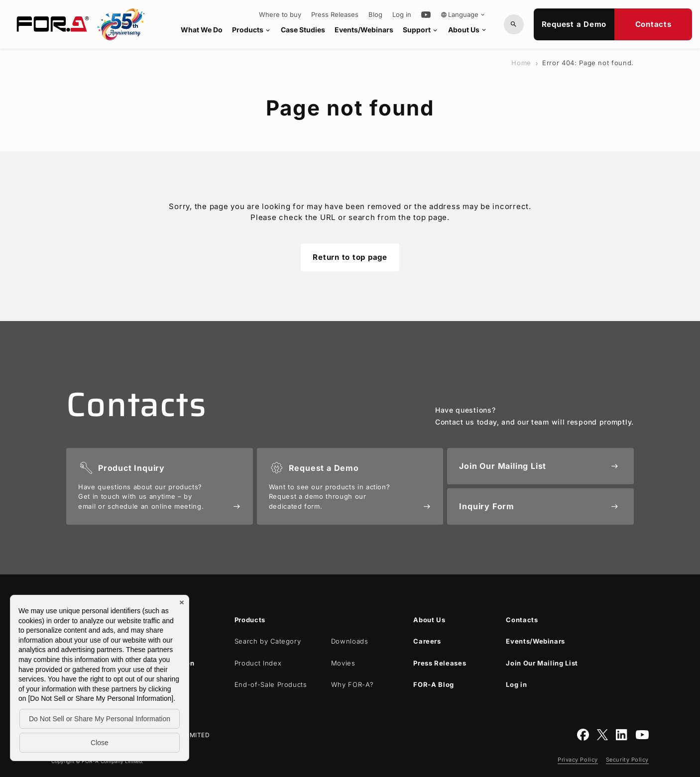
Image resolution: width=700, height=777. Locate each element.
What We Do (202, 30)
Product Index (258, 663)
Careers (427, 641)
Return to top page (350, 257)
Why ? (352, 684)
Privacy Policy (578, 760)
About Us (468, 30)
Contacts (653, 24)
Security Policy (627, 760)
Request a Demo (574, 24)
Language (463, 14)
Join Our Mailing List (542, 663)
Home (521, 63)
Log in (402, 15)
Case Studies (303, 30)
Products (252, 30)
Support (421, 30)
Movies (343, 663)
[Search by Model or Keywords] (514, 24)
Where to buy (280, 15)
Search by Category (268, 641)
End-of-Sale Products (271, 684)
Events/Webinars (364, 30)
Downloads (350, 641)
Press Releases (335, 15)
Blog (375, 15)
